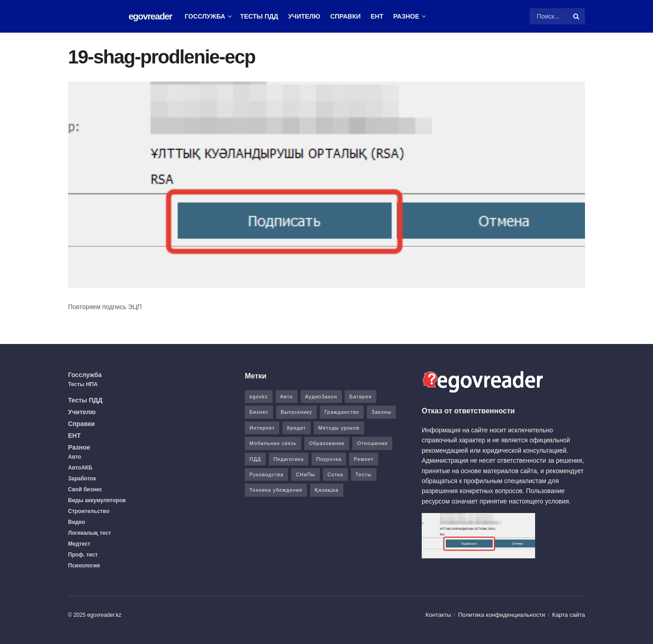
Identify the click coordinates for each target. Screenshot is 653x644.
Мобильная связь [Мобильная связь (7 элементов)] (273, 443)
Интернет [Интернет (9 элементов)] (262, 428)
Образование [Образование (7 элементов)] (327, 443)
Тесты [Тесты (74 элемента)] (364, 475)
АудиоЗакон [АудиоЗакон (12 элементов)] (321, 397)
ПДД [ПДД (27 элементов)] (255, 459)
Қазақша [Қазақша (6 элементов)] (327, 490)
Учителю (304, 16)
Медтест (79, 544)
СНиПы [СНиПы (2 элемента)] (305, 475)
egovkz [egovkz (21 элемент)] (259, 397)
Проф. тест (83, 555)
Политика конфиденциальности (502, 615)
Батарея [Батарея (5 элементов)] (360, 397)
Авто (75, 457)
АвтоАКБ (80, 468)
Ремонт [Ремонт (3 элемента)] (364, 459)
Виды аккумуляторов (97, 500)
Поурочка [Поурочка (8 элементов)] (329, 459)
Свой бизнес (85, 489)
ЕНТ (377, 16)
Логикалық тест (90, 533)
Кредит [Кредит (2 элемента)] (297, 428)
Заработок (82, 479)
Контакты (438, 615)
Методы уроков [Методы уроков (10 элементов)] (339, 428)
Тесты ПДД (259, 16)
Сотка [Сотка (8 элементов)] (335, 475)
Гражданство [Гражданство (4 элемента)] (342, 412)
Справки (345, 16)
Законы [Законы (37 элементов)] (381, 412)
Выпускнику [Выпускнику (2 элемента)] (297, 412)
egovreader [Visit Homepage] (150, 16)
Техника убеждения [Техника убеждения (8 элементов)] (276, 490)
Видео (77, 522)
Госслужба (205, 16)
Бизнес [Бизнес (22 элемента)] (259, 412)
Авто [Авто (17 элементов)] (287, 397)
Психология (84, 566)
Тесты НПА (83, 384)
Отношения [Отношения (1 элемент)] (372, 443)
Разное (406, 16)
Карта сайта (569, 615)
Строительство (89, 511)
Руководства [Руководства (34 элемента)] (266, 475)
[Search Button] (577, 16)
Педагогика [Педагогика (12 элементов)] (289, 459)
